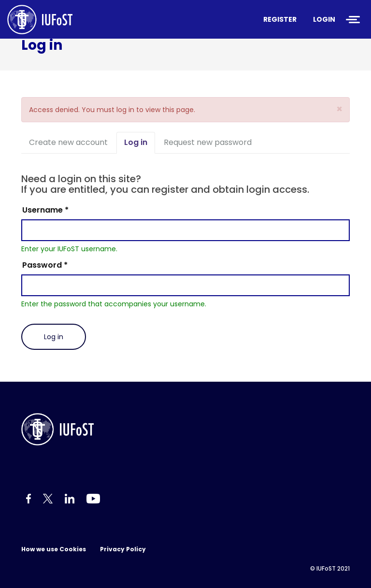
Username (45, 210)
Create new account (68, 142)
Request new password (208, 142)
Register (280, 19)
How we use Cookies (54, 549)
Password (45, 265)
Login (324, 19)
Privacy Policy (123, 549)
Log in (140, 145)
